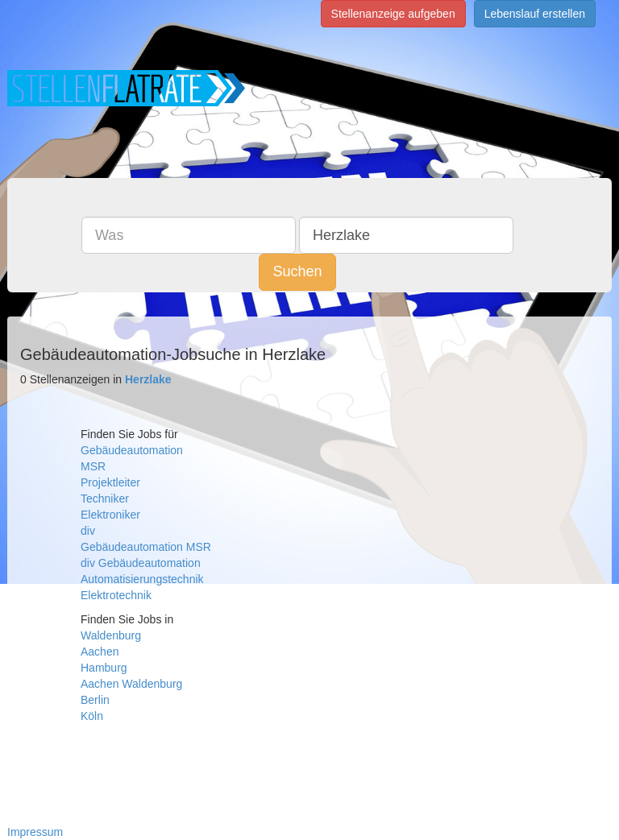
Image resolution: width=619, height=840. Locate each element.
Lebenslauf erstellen (535, 14)
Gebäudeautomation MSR (146, 547)
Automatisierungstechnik (142, 579)
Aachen (100, 652)
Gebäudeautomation (132, 450)
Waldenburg (111, 635)
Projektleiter (110, 482)
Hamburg (104, 668)
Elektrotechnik (116, 595)
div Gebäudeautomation (141, 563)
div (88, 531)
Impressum (35, 832)
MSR (93, 466)
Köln (92, 716)
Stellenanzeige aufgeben (393, 14)
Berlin (95, 700)
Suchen (297, 271)
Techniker (105, 499)
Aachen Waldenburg (131, 684)
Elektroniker (110, 515)
